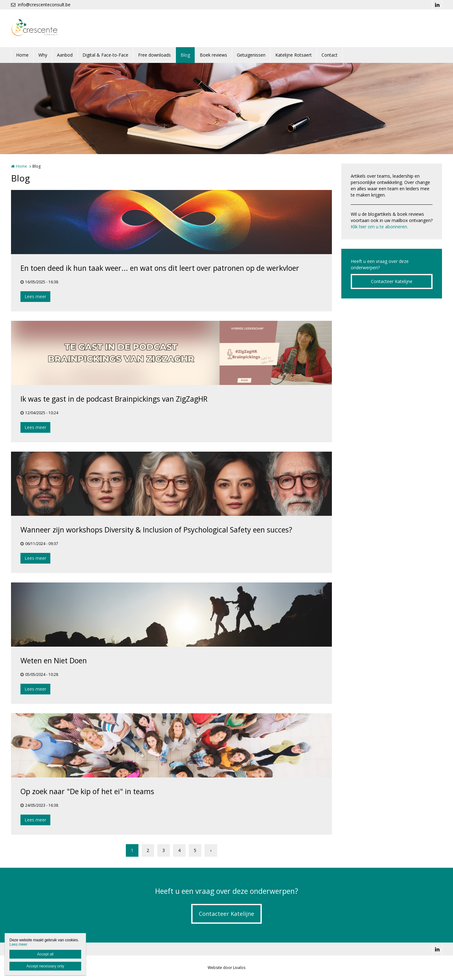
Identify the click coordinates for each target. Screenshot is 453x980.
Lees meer (35, 296)
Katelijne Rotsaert (294, 55)
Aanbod (65, 55)
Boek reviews (213, 55)
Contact (330, 55)
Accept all (45, 954)
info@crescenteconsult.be (41, 5)
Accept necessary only (45, 966)
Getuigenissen (251, 55)
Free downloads (154, 55)
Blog (185, 55)
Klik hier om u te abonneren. (379, 227)
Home (22, 55)
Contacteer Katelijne (392, 281)
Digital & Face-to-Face (105, 55)
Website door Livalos (226, 968)
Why (43, 55)
